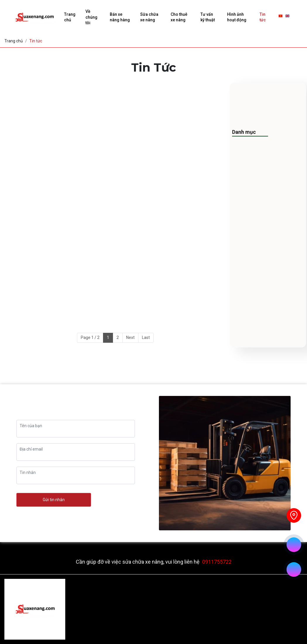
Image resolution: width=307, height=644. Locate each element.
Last (146, 337)
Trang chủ (70, 17)
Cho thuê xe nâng (179, 17)
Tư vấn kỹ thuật (208, 17)
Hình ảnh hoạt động (237, 17)
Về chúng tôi (91, 17)
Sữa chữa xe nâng (149, 17)
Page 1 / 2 (90, 337)
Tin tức (263, 17)
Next (130, 337)
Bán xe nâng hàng (120, 17)
